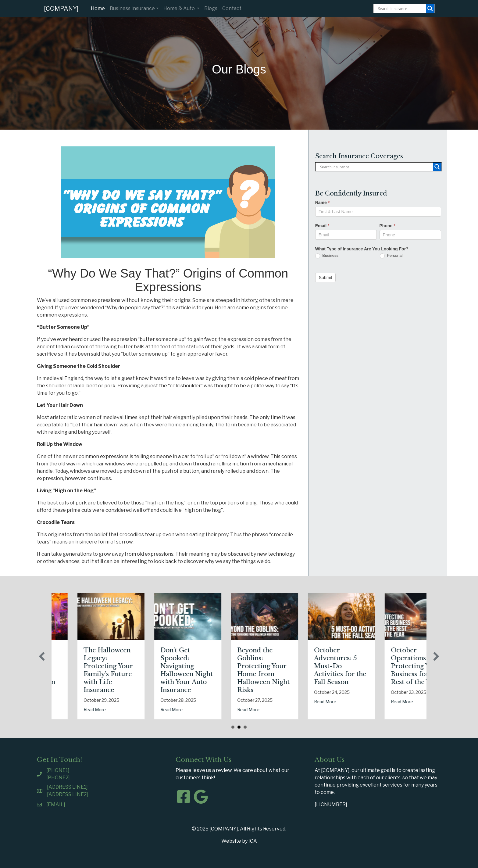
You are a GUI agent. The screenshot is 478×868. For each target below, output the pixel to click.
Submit (326, 278)
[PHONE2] (58, 778)
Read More (57, 702)
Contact (232, 8)
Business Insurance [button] (132, 8)
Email (322, 226)
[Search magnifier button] (430, 9)
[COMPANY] (61, 9)
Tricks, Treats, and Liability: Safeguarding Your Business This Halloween (71, 666)
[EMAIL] (56, 804)
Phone (387, 226)
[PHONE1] (58, 770)
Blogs (211, 8)
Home (99, 8)
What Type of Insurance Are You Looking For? (362, 249)
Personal (391, 256)
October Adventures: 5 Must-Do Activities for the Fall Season (380, 666)
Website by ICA (239, 841)
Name (322, 203)
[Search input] (401, 9)
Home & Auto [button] (180, 8)
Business (327, 256)
